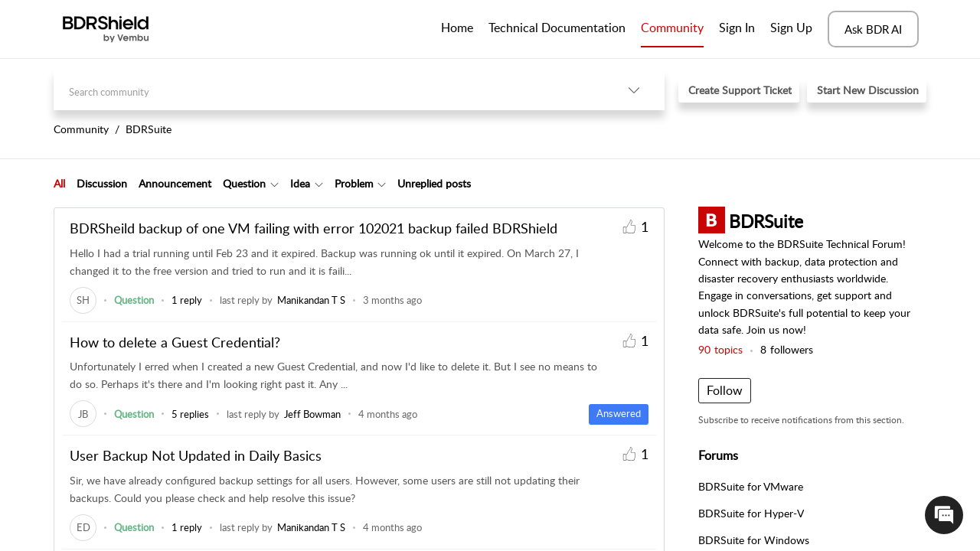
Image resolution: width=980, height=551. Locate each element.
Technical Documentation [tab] (557, 28)
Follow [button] (725, 390)
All (59, 183)
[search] (328, 90)
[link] (83, 300)
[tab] (59, 184)
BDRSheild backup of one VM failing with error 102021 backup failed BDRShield (314, 228)
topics (720, 349)
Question (244, 183)
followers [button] (787, 349)
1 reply (187, 300)
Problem (354, 183)
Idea (300, 183)
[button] (634, 90)
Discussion (102, 183)
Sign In (737, 28)
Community (672, 28)
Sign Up (791, 28)
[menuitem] (737, 29)
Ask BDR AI (873, 29)
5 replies (190, 414)
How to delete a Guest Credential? (175, 342)
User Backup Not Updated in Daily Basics (196, 455)
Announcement (175, 183)
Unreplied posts (434, 183)
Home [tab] (457, 28)
